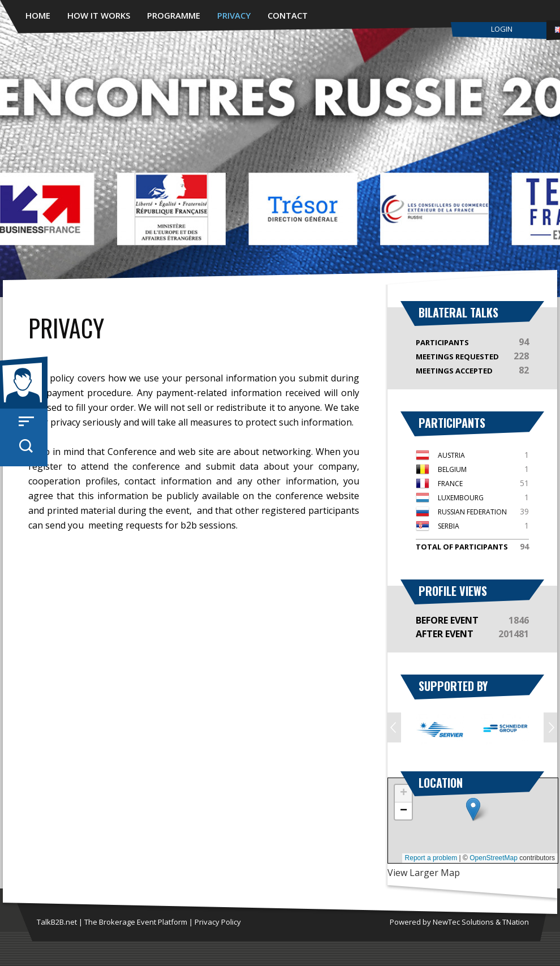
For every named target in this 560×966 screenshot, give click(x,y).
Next (550, 727)
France (450, 484)
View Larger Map (424, 873)
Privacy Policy (218, 922)
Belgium (452, 469)
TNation (516, 922)
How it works (99, 15)
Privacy (234, 15)
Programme (174, 15)
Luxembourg (461, 498)
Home (38, 15)
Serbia (449, 526)
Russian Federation (472, 512)
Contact (288, 15)
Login (502, 29)
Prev (394, 727)
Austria (451, 455)
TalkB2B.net (57, 922)
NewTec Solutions (463, 922)
